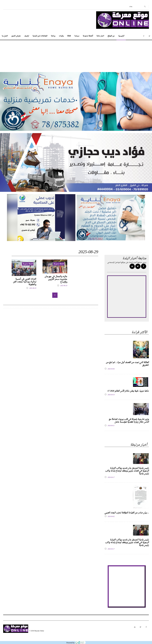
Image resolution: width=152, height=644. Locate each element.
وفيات (61, 36)
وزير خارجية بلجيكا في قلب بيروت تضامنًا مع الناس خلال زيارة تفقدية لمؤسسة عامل (129, 421)
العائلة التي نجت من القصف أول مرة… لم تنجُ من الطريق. (127, 364)
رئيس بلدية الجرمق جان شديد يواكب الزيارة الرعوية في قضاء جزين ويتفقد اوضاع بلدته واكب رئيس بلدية (127, 471)
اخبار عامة (100, 36)
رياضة (53, 36)
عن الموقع (111, 36)
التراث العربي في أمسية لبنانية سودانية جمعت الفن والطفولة (25, 282)
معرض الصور (16, 36)
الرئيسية (121, 36)
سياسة (77, 36)
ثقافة (69, 36)
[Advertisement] (76, 55)
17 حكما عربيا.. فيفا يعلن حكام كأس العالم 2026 (128, 391)
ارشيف (27, 36)
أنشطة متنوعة (88, 36)
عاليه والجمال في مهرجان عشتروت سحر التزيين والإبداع (56, 279)
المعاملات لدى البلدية (40, 36)
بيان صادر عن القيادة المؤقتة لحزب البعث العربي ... (127, 513)
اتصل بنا (5, 36)
